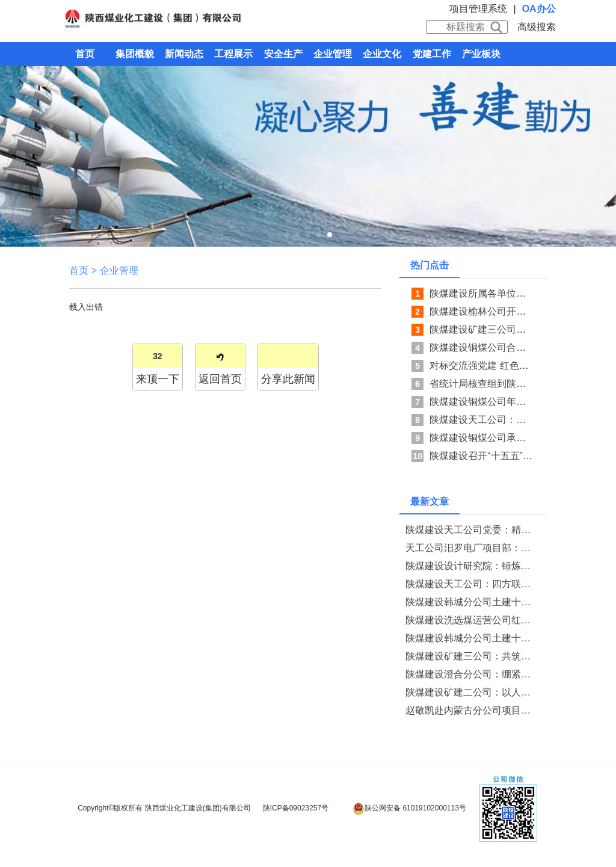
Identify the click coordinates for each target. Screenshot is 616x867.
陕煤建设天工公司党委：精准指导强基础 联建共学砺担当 (471, 530)
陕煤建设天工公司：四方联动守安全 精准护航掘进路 (471, 584)
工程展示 (233, 54)
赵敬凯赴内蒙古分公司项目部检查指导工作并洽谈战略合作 (471, 710)
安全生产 (283, 54)
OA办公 (539, 9)
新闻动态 (184, 54)
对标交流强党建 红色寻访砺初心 (498, 366)
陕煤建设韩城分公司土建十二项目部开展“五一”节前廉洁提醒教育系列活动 (471, 602)
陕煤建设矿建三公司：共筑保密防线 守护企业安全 (471, 656)
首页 (85, 54)
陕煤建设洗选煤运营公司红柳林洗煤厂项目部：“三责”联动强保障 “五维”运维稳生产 (471, 620)
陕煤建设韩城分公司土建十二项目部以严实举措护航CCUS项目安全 (471, 638)
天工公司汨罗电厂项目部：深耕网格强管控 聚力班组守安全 (471, 548)
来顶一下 (158, 379)
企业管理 (333, 54)
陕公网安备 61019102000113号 (409, 809)
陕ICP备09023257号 (296, 808)
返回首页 (220, 379)
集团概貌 (135, 54)
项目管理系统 (478, 9)
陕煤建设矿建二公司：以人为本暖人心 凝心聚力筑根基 (471, 692)
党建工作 (432, 54)
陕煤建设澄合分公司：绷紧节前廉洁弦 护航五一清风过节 (471, 674)
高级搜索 (537, 27)
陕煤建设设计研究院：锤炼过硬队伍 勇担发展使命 (471, 566)
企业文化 (382, 54)
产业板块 (481, 54)
